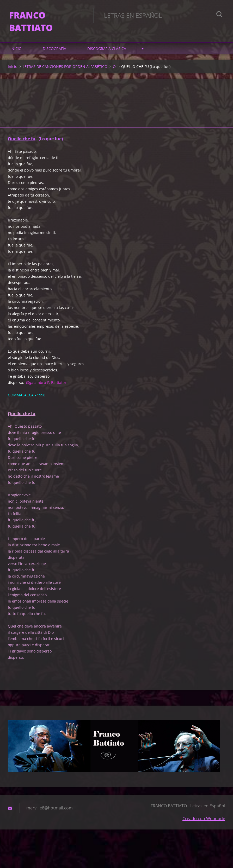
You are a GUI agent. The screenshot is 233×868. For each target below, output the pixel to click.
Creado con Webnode (204, 822)
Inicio (16, 52)
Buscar (219, 15)
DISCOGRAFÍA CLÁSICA (107, 52)
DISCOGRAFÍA (54, 52)
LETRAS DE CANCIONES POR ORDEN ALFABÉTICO (65, 70)
